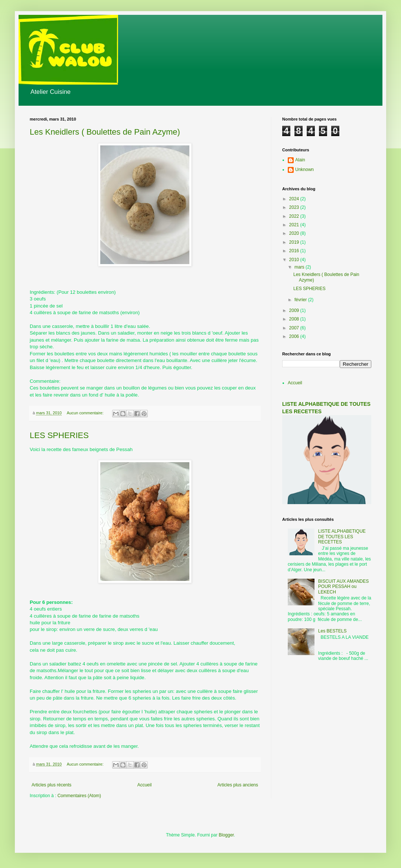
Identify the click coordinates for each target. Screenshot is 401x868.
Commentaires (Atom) (79, 796)
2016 (295, 251)
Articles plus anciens (238, 785)
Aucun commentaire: (86, 413)
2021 (295, 225)
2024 (295, 199)
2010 (295, 260)
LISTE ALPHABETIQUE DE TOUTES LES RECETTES (342, 537)
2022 (295, 216)
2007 (295, 328)
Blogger (226, 835)
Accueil (145, 785)
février (301, 300)
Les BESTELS (332, 631)
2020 (295, 233)
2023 (295, 207)
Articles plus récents (51, 785)
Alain (300, 160)
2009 (295, 310)
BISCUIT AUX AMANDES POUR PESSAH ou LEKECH (343, 587)
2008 (295, 319)
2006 (295, 336)
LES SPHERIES (59, 435)
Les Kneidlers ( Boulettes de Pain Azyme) (105, 132)
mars (300, 267)
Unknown (304, 170)
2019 (295, 242)
